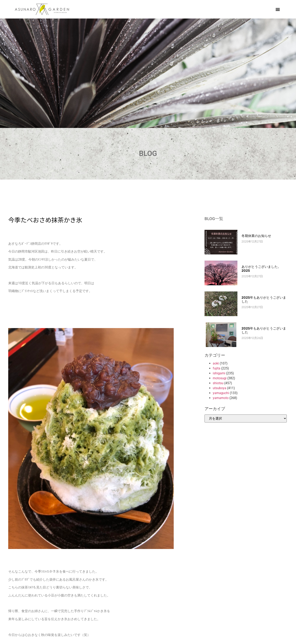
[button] (278, 9)
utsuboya (220, 388)
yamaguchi (221, 393)
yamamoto (221, 398)
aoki (216, 363)
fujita (217, 368)
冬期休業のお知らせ (256, 236)
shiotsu (218, 383)
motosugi (220, 378)
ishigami (219, 373)
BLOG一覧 (214, 219)
